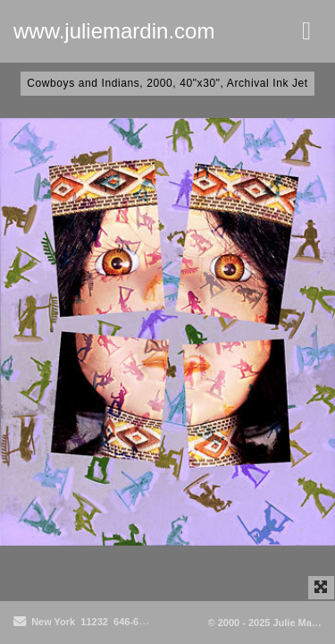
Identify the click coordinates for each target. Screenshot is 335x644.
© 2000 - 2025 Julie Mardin (269, 623)
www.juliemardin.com (114, 31)
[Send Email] (20, 623)
